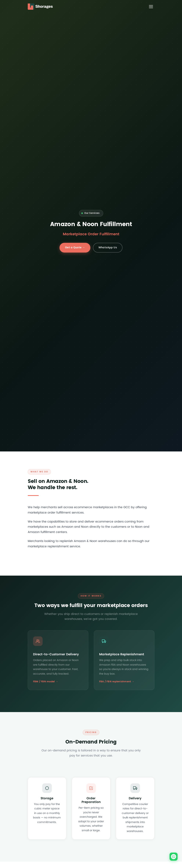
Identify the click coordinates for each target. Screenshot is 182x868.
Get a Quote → (75, 247)
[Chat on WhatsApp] (174, 857)
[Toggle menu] (151, 7)
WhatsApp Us (108, 247)
